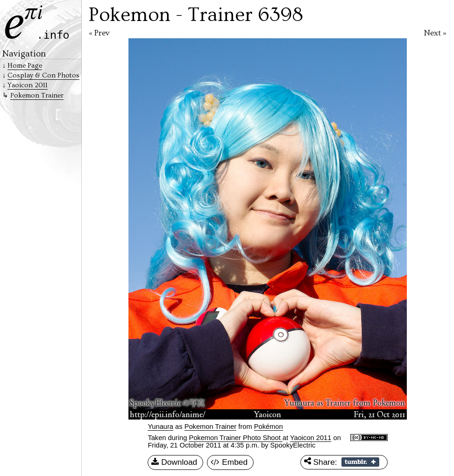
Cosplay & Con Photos (43, 75)
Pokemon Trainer (211, 427)
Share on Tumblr (360, 462)
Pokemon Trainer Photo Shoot (235, 438)
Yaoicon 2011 (311, 438)
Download (174, 462)
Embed (229, 462)
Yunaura (160, 427)
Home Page (25, 66)
